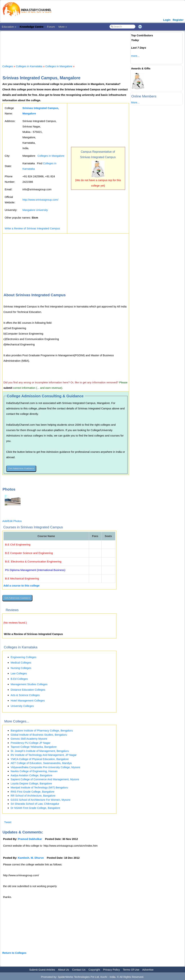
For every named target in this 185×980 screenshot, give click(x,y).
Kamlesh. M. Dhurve (31, 858)
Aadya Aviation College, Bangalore (31, 775)
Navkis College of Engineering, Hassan (34, 771)
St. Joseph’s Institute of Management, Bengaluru (40, 751)
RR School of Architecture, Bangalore (33, 796)
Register (178, 20)
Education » (9, 27)
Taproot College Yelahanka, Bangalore (34, 747)
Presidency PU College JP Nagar (31, 743)
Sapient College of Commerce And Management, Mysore (45, 779)
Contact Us (79, 970)
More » (63, 27)
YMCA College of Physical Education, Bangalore (40, 759)
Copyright (94, 970)
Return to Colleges (14, 953)
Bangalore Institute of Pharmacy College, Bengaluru (42, 730)
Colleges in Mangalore (59, 66)
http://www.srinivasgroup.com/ (40, 200)
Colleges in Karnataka (29, 66)
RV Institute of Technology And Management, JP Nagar (44, 755)
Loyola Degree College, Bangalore (31, 783)
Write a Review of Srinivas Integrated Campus (32, 228)
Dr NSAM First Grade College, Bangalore (35, 808)
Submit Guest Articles (42, 970)
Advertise (148, 970)
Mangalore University (35, 210)
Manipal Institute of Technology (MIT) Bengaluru (39, 787)
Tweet (8, 822)
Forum (51, 27)
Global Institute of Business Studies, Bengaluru (39, 735)
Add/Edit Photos (12, 521)
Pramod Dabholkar (30, 839)
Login (167, 20)
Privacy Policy (112, 970)
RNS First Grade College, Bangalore (33, 792)
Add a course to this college (21, 586)
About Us (63, 970)
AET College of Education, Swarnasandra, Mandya (41, 763)
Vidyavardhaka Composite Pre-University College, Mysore (45, 767)
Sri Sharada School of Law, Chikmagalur (35, 804)
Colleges (8, 66)
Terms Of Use (131, 970)
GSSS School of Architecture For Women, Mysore (41, 800)
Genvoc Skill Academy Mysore (29, 739)
